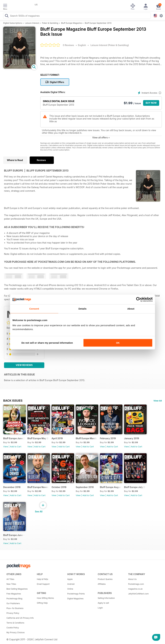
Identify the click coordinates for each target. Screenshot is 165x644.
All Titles (10, 579)
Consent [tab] (34, 309)
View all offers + (101, 138)
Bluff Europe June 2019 (14, 438)
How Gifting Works (45, 598)
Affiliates (102, 584)
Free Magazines (14, 594)
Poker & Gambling (50, 23)
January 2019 (132, 438)
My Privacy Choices (16, 632)
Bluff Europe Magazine (71, 23)
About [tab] (131, 309)
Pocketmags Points (76, 594)
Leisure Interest (32, 23)
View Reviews (24, 365)
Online (70, 589)
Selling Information (106, 598)
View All (158, 401)
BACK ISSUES (13, 400)
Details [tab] (82, 309)
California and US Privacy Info (20, 618)
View (6, 447)
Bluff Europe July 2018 (135, 487)
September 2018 (85, 487)
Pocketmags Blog (14, 599)
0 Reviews (68, 45)
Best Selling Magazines (17, 589)
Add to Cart (16, 447)
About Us (132, 579)
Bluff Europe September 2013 (98, 23)
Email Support (43, 584)
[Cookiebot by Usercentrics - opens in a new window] (138, 299)
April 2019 (57, 438)
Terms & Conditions (15, 623)
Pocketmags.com (136, 584)
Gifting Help (42, 603)
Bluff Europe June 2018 (14, 535)
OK (118, 343)
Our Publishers (13, 603)
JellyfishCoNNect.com (138, 594)
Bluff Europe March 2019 (86, 438)
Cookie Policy (13, 628)
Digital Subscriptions (13, 23)
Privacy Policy (13, 613)
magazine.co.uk (135, 589)
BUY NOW (151, 103)
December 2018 (12, 487)
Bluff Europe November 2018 (38, 487)
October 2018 (59, 487)
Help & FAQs (43, 579)
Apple (70, 579)
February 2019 (108, 438)
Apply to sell (103, 603)
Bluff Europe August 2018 (111, 487)
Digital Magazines (75, 599)
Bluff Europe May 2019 (38, 438)
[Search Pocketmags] (7, 16)
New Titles (11, 584)
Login (100, 608)
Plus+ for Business (15, 608)
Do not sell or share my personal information (47, 343)
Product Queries (105, 579)
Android (71, 584)
